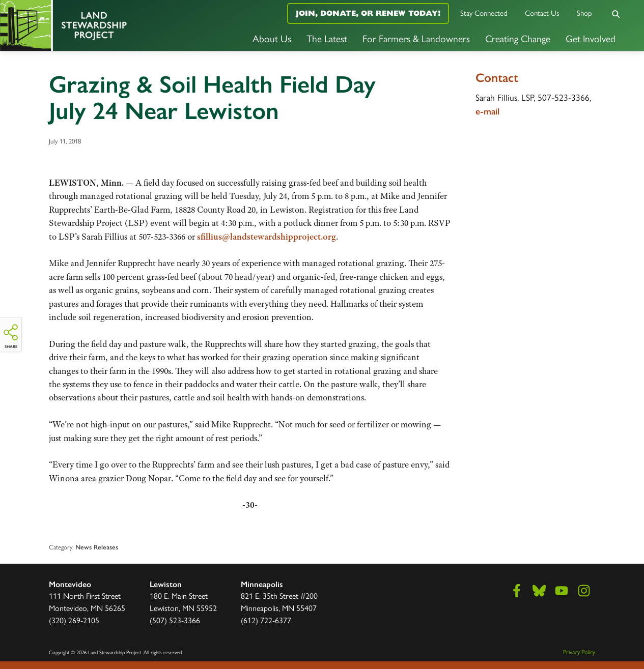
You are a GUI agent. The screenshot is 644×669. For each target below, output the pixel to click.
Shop (584, 12)
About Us (272, 38)
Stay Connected (484, 12)
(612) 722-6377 (266, 620)
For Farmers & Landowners (416, 38)
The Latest (327, 38)
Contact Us (542, 12)
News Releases (97, 547)
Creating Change (518, 38)
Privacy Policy (579, 652)
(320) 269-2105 (74, 620)
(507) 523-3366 (175, 620)
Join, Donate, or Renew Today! (368, 13)
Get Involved (591, 38)
